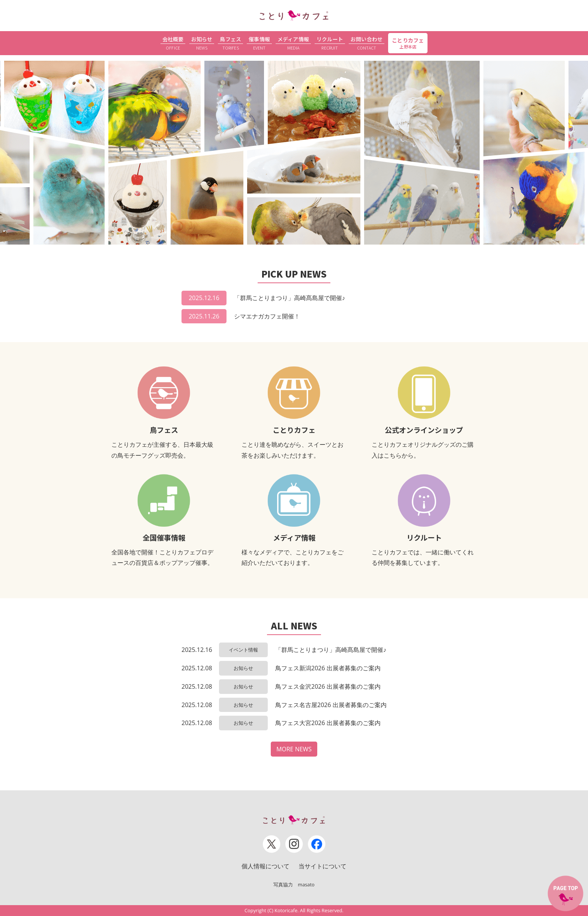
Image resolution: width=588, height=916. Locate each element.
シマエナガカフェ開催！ (267, 316)
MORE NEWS (294, 749)
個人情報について (265, 866)
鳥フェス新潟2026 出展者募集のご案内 (328, 668)
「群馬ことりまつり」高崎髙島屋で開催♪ (289, 298)
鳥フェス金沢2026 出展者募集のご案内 (328, 686)
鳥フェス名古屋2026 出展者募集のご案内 (331, 705)
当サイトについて (322, 866)
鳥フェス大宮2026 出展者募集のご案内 (328, 723)
